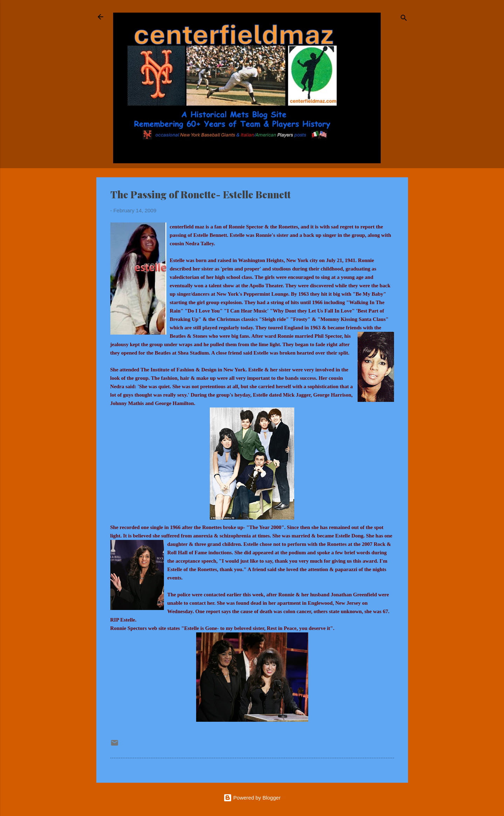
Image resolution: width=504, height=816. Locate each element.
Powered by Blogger (252, 798)
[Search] (404, 19)
